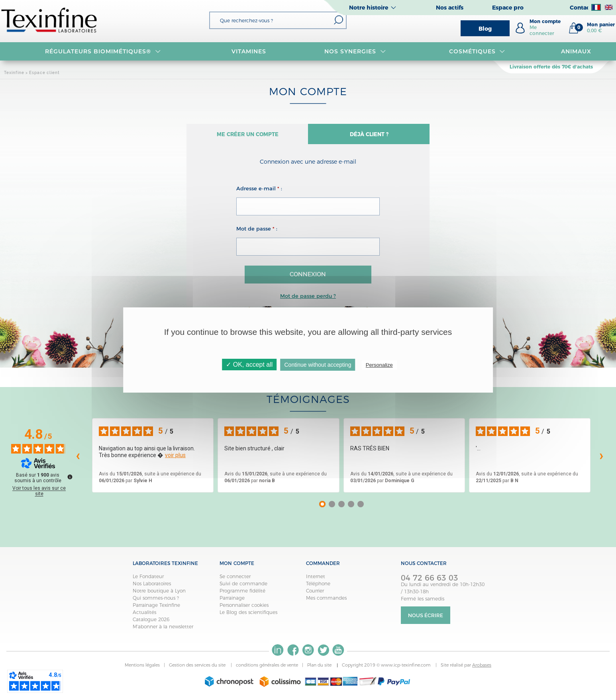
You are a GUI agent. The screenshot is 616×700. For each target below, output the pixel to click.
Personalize (379, 365)
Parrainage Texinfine (156, 609)
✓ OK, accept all (249, 365)
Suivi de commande (243, 587)
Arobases (482, 669)
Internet (316, 580)
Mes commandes (326, 601)
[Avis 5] (361, 508)
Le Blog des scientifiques (248, 616)
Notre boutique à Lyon (159, 594)
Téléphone (318, 587)
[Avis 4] (351, 508)
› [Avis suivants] (601, 459)
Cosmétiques (477, 51)
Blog (485, 29)
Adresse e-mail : (259, 192)
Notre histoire (369, 8)
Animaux (576, 51)
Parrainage (232, 601)
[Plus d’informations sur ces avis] (69, 480)
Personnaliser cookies (244, 609)
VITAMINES (249, 51)
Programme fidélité (242, 594)
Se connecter (235, 580)
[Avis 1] (322, 508)
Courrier (315, 594)
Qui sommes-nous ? (156, 601)
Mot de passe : (257, 232)
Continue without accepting (318, 365)
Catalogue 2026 (151, 623)
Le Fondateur (148, 580)
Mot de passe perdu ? (308, 299)
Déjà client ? (369, 136)
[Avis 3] (341, 508)
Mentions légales (142, 669)
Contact (581, 8)
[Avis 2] (332, 508)
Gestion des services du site (198, 669)
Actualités (144, 616)
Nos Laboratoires (152, 587)
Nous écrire (426, 619)
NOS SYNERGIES (355, 51)
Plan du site (320, 669)
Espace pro (508, 8)
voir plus (175, 459)
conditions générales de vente (267, 669)
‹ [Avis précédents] (78, 459)
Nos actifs (450, 8)
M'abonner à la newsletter (163, 630)
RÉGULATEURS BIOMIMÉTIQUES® (103, 51)
